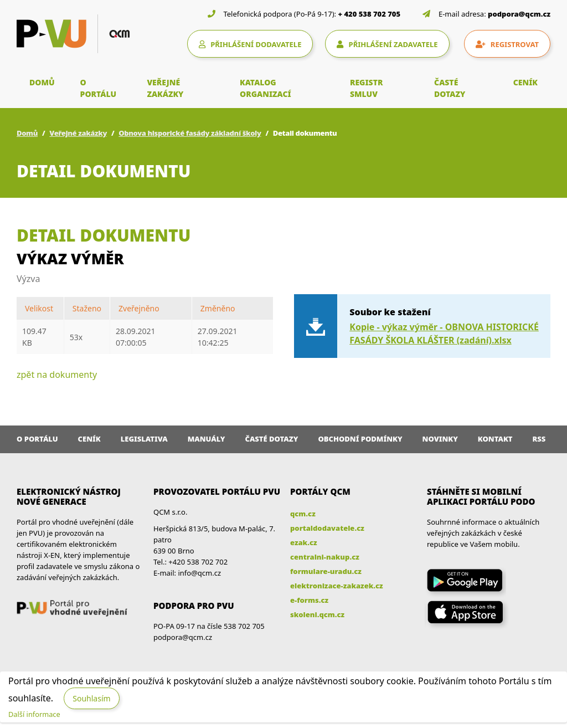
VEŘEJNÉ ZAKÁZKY (165, 88)
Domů (27, 133)
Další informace (34, 714)
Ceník (89, 439)
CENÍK (525, 82)
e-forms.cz (309, 600)
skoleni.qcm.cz (317, 614)
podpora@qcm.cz (519, 14)
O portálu (37, 439)
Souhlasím (91, 698)
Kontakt (495, 439)
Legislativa (144, 439)
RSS (539, 439)
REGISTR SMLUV (367, 88)
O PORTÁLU (99, 88)
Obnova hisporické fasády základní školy (190, 133)
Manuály (207, 439)
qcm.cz (303, 514)
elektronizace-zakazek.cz (337, 586)
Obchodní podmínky (360, 439)
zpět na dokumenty (57, 375)
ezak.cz (304, 542)
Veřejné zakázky (78, 133)
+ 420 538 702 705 (370, 14)
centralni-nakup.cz (325, 557)
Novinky (440, 439)
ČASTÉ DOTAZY (450, 88)
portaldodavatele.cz (327, 528)
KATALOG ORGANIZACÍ (266, 88)
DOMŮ (42, 82)
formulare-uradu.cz (326, 571)
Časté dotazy (271, 439)
